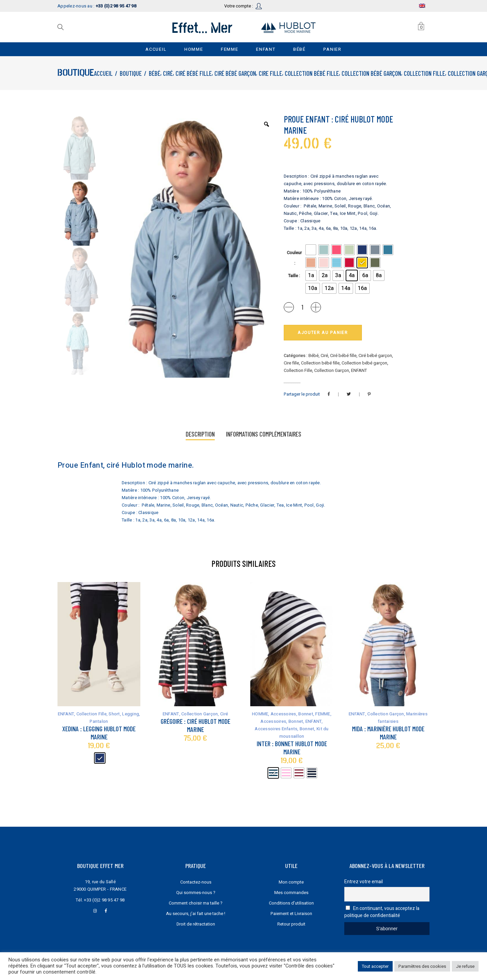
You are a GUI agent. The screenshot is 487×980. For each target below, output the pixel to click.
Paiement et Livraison (291, 914)
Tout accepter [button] (375, 966)
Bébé (155, 73)
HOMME (260, 714)
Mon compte (291, 882)
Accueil (103, 73)
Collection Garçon (332, 370)
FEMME (323, 714)
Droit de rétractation (196, 924)
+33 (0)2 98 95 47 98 (104, 900)
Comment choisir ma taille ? (196, 903)
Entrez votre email (364, 882)
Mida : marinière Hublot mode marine (388, 733)
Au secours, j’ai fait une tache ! (196, 914)
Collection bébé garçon (371, 73)
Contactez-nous (196, 882)
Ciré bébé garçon (235, 73)
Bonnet (306, 714)
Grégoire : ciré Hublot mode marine (195, 725)
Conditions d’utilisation (291, 903)
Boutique (131, 73)
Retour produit (291, 924)
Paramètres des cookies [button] (422, 966)
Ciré (168, 73)
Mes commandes (291, 893)
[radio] (311, 250)
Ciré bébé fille (194, 73)
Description (200, 434)
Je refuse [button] (465, 966)
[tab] (200, 435)
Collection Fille (424, 73)
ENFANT (359, 370)
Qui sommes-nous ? (196, 893)
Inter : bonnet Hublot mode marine (292, 748)
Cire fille (270, 73)
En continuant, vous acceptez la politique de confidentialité (382, 912)
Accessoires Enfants (276, 729)
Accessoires (283, 714)
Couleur (294, 253)
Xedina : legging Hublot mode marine (99, 733)
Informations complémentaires (264, 434)
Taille (293, 276)
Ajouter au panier (323, 333)
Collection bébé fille (312, 73)
